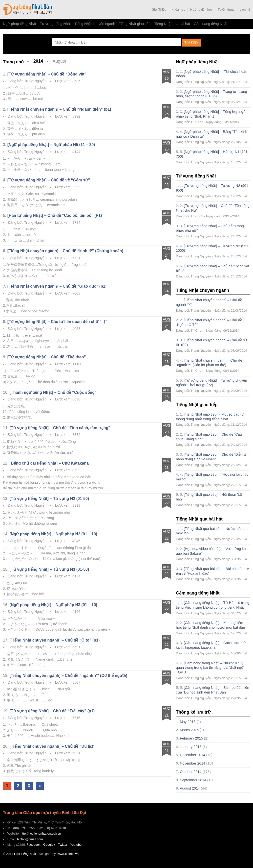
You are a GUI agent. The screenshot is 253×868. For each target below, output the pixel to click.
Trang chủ (13, 62)
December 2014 (192, 755)
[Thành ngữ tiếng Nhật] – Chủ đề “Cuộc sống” (53, 392)
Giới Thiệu (159, 10)
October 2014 (191, 772)
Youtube (76, 845)
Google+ (49, 845)
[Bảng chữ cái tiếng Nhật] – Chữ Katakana (49, 463)
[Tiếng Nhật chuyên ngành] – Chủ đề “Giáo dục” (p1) (57, 286)
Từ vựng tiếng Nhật (55, 24)
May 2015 (188, 722)
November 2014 (192, 763)
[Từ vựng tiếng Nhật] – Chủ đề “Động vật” (47, 74)
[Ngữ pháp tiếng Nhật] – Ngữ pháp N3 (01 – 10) (53, 605)
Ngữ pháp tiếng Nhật (20, 24)
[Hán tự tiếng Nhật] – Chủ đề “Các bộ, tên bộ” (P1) (55, 215)
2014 (38, 61)
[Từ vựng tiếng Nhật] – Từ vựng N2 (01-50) (49, 499)
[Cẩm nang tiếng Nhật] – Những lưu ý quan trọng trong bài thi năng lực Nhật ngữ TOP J (210, 668)
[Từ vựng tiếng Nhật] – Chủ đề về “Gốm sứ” (49, 180)
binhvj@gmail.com (30, 839)
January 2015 (191, 747)
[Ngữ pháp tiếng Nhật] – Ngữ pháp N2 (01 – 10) (53, 534)
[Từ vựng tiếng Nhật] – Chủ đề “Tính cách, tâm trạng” (60, 428)
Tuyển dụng (226, 10)
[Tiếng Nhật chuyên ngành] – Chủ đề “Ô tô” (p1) (55, 640)
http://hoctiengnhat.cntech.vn (41, 833)
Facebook (33, 845)
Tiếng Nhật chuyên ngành (95, 24)
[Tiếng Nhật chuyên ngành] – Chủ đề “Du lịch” (53, 746)
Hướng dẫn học (201, 10)
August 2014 (190, 788)
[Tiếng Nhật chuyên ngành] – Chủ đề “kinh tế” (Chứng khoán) (65, 251)
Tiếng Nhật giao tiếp (135, 24)
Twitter (63, 845)
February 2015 (191, 738)
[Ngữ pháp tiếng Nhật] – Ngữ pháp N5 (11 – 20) (51, 145)
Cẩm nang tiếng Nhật (211, 24)
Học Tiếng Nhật (28, 9)
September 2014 (193, 780)
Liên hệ (245, 10)
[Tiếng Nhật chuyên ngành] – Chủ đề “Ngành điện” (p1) (59, 109)
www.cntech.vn (68, 854)
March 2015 (189, 730)
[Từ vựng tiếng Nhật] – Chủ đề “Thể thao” (47, 357)
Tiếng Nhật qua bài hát (172, 24)
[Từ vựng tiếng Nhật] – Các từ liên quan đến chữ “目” (57, 322)
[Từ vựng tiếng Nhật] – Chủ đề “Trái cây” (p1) (52, 711)
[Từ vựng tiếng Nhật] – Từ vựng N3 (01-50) (49, 569)
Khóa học (178, 10)
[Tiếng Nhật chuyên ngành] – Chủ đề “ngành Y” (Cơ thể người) (68, 676)
